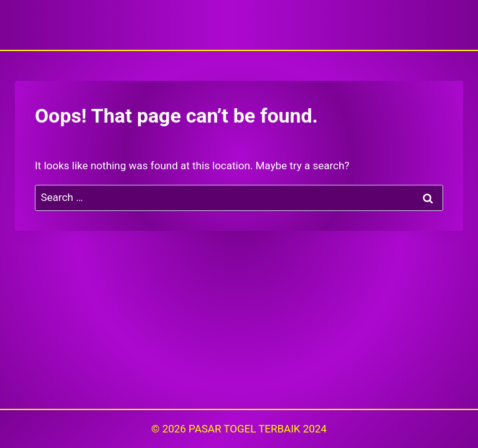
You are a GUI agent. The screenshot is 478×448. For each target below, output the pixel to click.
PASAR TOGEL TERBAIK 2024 (258, 429)
